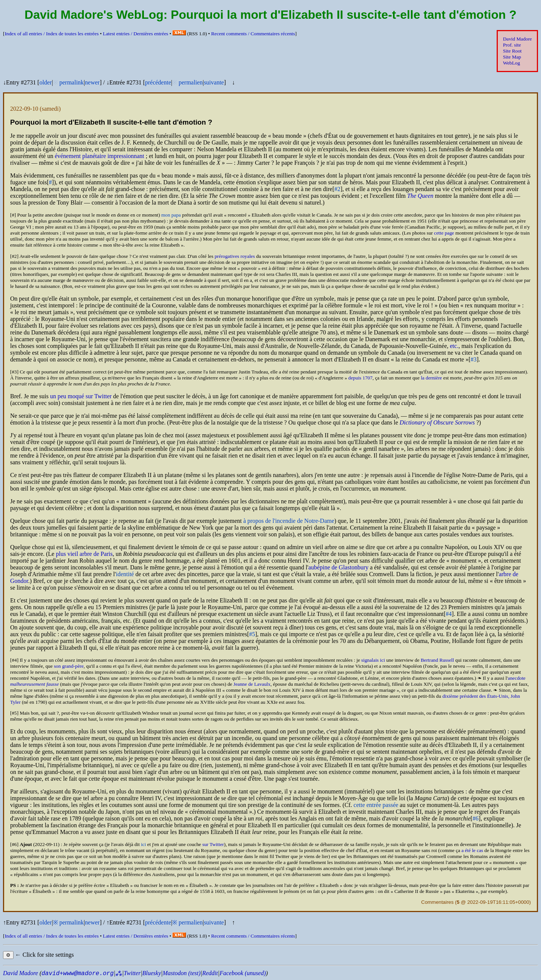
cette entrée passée (376, 805)
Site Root (512, 51)
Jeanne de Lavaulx (252, 684)
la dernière (431, 378)
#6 (476, 818)
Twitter (132, 973)
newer (92, 82)
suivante (214, 82)
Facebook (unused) (243, 973)
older (46, 82)
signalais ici (373, 660)
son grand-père (69, 666)
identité (125, 574)
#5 (252, 634)
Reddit (210, 973)
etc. (454, 346)
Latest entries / (136, 34)
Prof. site (512, 45)
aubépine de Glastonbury (339, 567)
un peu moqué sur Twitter (81, 396)
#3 (474, 359)
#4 (449, 614)
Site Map (512, 57)
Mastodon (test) (182, 973)
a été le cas (472, 850)
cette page (444, 233)
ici (143, 844)
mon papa (171, 215)
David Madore (518, 39)
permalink (72, 82)
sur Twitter (213, 844)
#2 (337, 189)
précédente (158, 82)
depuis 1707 (360, 378)
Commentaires (437, 902)
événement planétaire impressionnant (100, 156)
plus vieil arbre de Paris (84, 554)
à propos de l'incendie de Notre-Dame (289, 521)
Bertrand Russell (437, 660)
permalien (190, 82)
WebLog (512, 63)
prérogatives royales (235, 256)
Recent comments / (253, 34)
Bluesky (152, 973)
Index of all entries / (51, 34)
